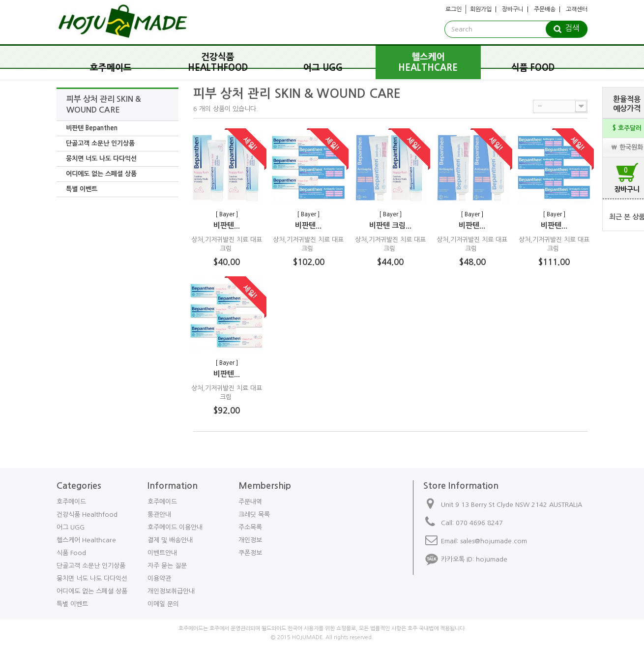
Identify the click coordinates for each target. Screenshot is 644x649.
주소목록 (250, 527)
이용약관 (159, 578)
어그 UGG (323, 68)
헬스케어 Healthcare (428, 62)
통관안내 (159, 515)
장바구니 (513, 9)
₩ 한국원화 (627, 147)
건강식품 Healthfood (218, 62)
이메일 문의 (163, 604)
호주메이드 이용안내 (175, 527)
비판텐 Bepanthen (92, 128)
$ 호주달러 (627, 128)
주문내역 (250, 502)
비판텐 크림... (390, 225)
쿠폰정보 (250, 553)
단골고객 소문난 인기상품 (100, 143)
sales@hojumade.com (494, 541)
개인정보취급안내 (171, 591)
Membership (265, 486)
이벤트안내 (162, 553)
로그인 (454, 9)
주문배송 (545, 9)
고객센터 (577, 9)
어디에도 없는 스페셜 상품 (101, 174)
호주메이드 (111, 68)
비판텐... (227, 225)
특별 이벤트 (82, 189)
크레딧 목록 (254, 515)
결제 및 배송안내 (170, 540)
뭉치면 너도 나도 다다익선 (101, 159)
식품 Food (533, 68)
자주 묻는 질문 (167, 566)
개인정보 (250, 540)
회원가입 (481, 9)
